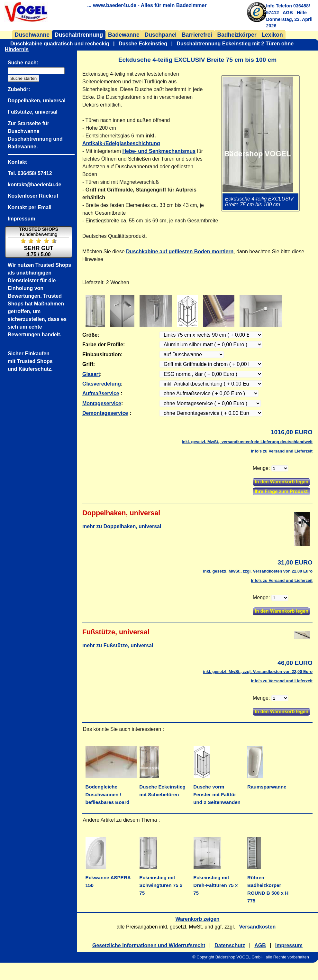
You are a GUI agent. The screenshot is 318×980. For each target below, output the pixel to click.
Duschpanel (160, 35)
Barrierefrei (197, 35)
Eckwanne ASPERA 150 (108, 877)
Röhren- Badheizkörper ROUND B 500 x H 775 (268, 885)
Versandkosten (258, 927)
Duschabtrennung (79, 35)
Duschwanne (32, 35)
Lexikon (272, 35)
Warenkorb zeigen (198, 919)
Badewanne (124, 35)
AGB (288, 13)
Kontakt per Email (30, 207)
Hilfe (302, 13)
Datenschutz (230, 945)
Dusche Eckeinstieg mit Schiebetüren (162, 787)
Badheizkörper (237, 35)
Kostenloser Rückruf (33, 196)
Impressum (289, 945)
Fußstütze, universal (33, 112)
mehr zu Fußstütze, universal (118, 645)
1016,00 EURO (292, 432)
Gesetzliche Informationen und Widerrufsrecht (149, 945)
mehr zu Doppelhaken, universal (122, 526)
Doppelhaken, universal (37, 101)
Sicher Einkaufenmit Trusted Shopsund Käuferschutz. (30, 361)
